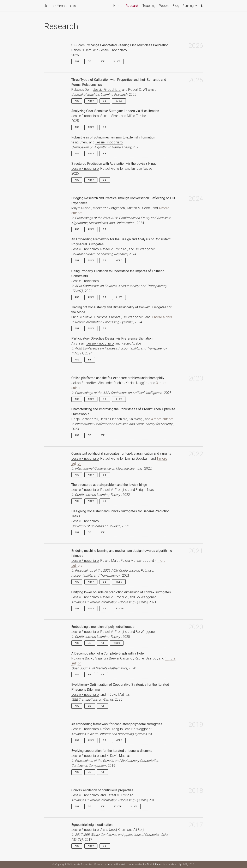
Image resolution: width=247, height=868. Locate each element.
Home (118, 6)
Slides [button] (117, 61)
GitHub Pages (154, 864)
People (164, 6)
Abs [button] (77, 61)
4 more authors (162, 419)
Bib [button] (90, 61)
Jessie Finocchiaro (61, 6)
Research (133, 5)
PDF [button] (103, 61)
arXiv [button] (91, 101)
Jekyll (110, 864)
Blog (176, 6)
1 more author (162, 317)
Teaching (149, 6)
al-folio (123, 864)
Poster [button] (120, 609)
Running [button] (188, 6)
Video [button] (119, 261)
